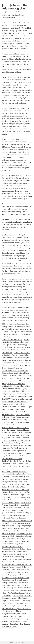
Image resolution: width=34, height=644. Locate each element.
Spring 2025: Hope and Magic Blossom (17, 363)
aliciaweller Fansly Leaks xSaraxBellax (15, 489)
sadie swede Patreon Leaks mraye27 (15, 518)
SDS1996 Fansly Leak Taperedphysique (16, 324)
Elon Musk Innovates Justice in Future (15, 515)
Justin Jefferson (6, 12)
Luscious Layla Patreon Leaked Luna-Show (17, 446)
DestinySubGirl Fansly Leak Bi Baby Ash (16, 365)
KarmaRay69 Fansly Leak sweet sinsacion (17, 360)
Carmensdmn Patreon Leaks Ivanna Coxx (16, 559)
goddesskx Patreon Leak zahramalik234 (16, 513)
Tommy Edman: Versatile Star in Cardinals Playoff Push (17, 407)
